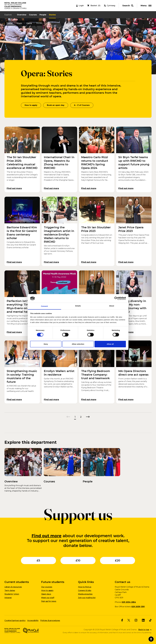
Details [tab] (78, 306)
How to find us (85, 587)
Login (80, 6)
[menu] (146, 6)
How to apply (31, 105)
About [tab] (112, 306)
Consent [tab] (44, 306)
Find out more (47, 536)
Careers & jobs (85, 590)
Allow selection (78, 344)
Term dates (10, 590)
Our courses (47, 587)
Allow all (110, 344)
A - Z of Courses (82, 105)
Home (10, 23)
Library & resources (13, 587)
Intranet (8, 598)
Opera (29, 23)
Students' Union (12, 594)
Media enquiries (85, 594)
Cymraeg (110, 6)
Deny (46, 344)
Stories (52, 15)
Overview (22, 15)
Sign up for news (49, 601)
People (43, 15)
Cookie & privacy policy (15, 621)
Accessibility (33, 621)
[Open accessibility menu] (151, 639)
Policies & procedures (50, 621)
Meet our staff (48, 598)
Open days (46, 594)
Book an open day (56, 105)
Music (19, 23)
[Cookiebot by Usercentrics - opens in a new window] (116, 298)
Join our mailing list (87, 598)
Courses (33, 15)
